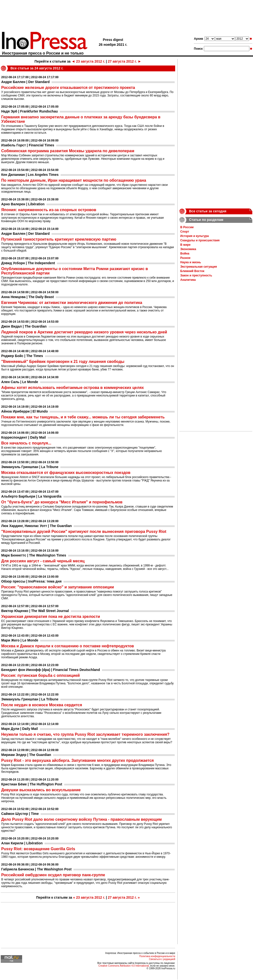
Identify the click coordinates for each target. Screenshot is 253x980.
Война (185, 254)
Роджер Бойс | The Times (22, 356)
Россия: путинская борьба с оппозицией (41, 675)
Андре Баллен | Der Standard (25, 82)
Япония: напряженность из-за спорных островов (49, 210)
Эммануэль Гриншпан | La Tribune (30, 467)
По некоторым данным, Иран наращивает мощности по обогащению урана (74, 180)
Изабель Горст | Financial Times (28, 145)
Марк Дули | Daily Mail (20, 729)
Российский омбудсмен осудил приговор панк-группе (53, 875)
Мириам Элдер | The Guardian (26, 755)
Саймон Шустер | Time (20, 814)
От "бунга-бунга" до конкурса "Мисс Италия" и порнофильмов (62, 502)
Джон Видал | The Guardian (24, 326)
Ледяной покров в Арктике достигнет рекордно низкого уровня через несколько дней (84, 332)
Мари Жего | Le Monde (20, 640)
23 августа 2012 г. (88, 61)
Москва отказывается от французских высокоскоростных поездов (66, 473)
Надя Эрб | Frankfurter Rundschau (30, 111)
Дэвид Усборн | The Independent (28, 263)
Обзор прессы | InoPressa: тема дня (31, 581)
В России (187, 227)
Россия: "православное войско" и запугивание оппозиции (58, 587)
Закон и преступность (196, 275)
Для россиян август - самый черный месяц (43, 561)
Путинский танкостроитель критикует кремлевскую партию (59, 239)
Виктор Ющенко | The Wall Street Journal (35, 611)
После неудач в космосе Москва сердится (42, 705)
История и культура (194, 236)
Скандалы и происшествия (200, 240)
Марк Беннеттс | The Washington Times (34, 555)
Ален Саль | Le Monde (20, 382)
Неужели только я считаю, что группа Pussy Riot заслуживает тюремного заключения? (85, 734)
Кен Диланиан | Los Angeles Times (30, 175)
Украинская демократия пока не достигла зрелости (51, 617)
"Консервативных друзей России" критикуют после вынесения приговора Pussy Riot (84, 532)
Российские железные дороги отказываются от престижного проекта (68, 88)
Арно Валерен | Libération (23, 204)
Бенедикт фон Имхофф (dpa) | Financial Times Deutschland (51, 670)
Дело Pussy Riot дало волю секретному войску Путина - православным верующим (81, 819)
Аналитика (188, 280)
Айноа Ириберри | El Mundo (24, 411)
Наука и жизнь (191, 262)
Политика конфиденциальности (157, 956)
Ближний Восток (192, 271)
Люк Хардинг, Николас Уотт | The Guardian (36, 526)
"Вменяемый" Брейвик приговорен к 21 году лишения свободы (63, 362)
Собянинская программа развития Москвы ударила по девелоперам (68, 151)
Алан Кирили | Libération (22, 843)
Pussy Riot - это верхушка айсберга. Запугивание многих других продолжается (77, 760)
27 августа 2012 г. (125, 61)
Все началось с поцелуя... (26, 443)
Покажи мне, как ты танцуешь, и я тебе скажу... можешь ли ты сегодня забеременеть (83, 417)
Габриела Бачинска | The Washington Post (36, 869)
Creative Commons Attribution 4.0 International (123, 966)
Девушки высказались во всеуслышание (41, 790)
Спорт (185, 232)
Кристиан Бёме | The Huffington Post (32, 784)
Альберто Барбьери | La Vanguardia (31, 496)
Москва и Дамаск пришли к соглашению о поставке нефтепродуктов (68, 646)
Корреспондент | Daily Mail (23, 437)
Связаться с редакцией (162, 959)
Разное (185, 258)
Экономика (188, 249)
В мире (185, 245)
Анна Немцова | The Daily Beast (27, 297)
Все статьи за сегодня (208, 211)
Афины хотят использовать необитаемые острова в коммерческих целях (72, 388)
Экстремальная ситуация (199, 267)
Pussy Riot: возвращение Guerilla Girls (38, 849)
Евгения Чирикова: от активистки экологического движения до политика (72, 303)
